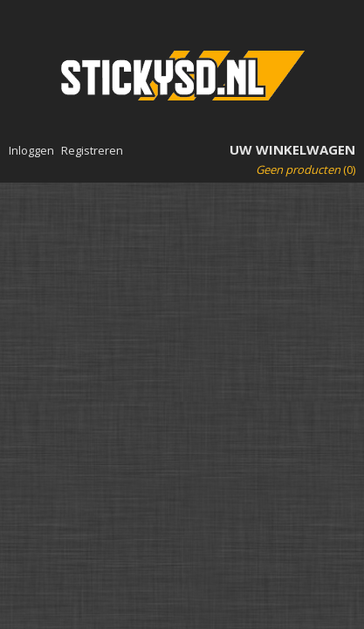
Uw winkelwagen (292, 149)
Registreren (92, 150)
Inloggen (31, 150)
